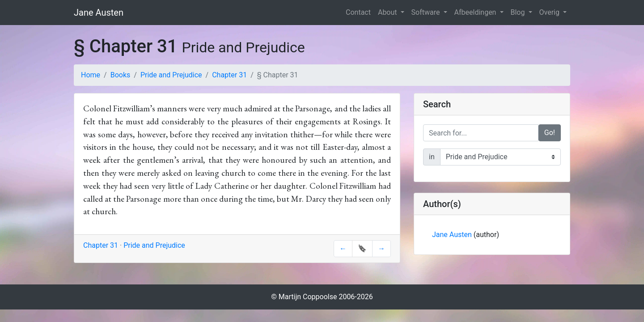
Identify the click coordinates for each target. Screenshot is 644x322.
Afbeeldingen (476, 12)
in (432, 157)
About (388, 12)
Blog (519, 12)
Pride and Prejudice (171, 75)
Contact (358, 12)
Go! (550, 133)
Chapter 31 (229, 75)
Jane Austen (99, 13)
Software (427, 12)
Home (91, 75)
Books (121, 75)
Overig (550, 12)
